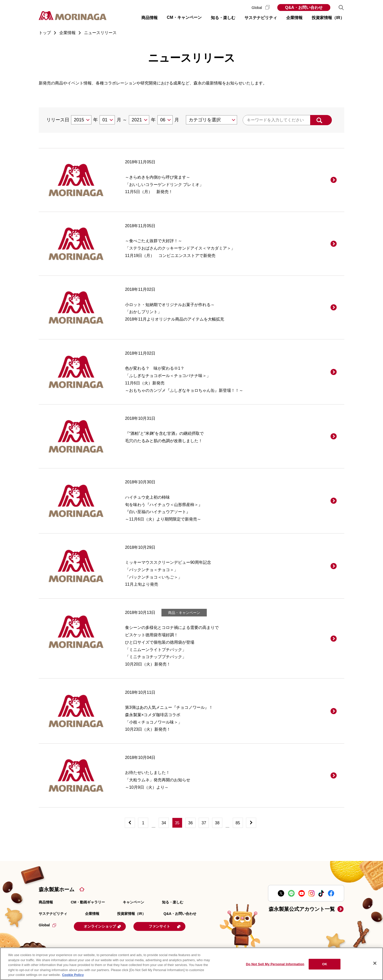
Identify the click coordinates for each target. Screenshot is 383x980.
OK (325, 964)
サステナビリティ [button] (261, 18)
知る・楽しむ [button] (223, 18)
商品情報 (46, 902)
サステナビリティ (53, 914)
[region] (191, 964)
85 (238, 823)
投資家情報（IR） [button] (328, 18)
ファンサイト (172, 926)
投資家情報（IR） (131, 914)
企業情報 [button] (294, 18)
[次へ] (251, 823)
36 (190, 823)
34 (164, 823)
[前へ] (130, 823)
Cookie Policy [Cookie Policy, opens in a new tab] (73, 975)
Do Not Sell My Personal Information (275, 964)
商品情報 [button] (149, 18)
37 (204, 823)
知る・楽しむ (173, 902)
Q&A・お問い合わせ (304, 8)
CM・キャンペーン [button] (184, 17)
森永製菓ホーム (57, 889)
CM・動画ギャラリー (88, 902)
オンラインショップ (105, 926)
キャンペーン (133, 902)
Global (261, 8)
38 (217, 823)
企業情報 (92, 914)
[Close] (375, 963)
